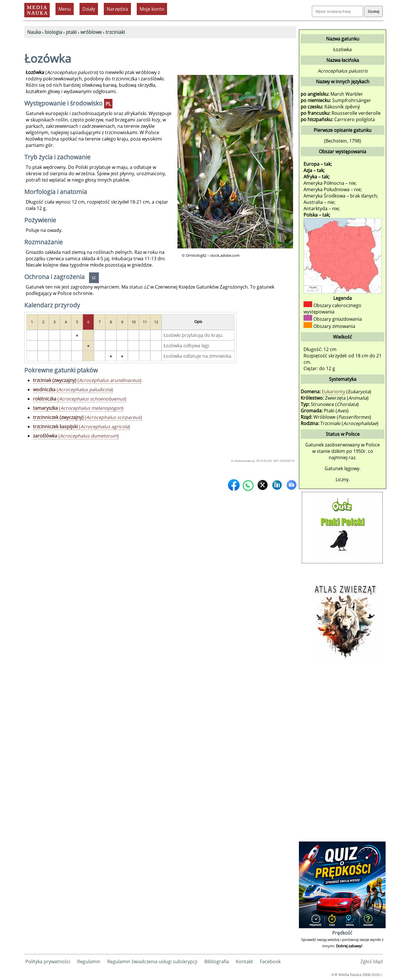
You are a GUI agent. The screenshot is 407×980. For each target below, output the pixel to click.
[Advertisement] (342, 753)
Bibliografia (217, 961)
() (87, 380)
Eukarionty (333, 392)
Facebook (270, 961)
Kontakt (244, 961)
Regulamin (89, 961)
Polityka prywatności (48, 961)
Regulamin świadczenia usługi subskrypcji (152, 961)
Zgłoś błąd (372, 961)
